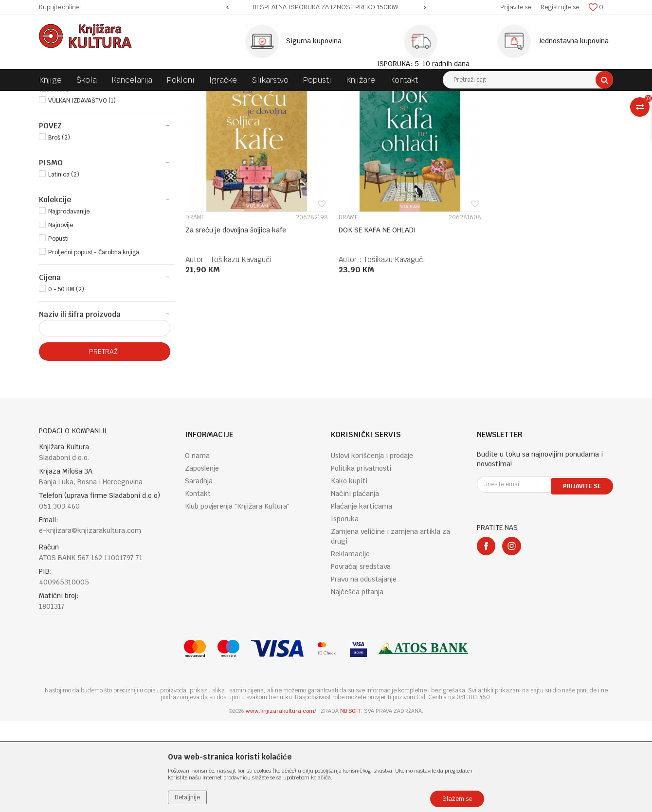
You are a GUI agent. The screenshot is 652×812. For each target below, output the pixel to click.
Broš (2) (59, 229)
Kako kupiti (349, 572)
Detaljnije (187, 797)
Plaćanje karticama (362, 597)
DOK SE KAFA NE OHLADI (370, 314)
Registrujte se (560, 7)
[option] (326, 7)
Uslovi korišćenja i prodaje (372, 547)
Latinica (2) (64, 265)
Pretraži (105, 442)
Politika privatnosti (361, 559)
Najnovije (61, 316)
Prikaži (511, 116)
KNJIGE (55, 139)
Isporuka (345, 610)
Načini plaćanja (355, 584)
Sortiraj (419, 116)
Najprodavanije (69, 302)
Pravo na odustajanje (364, 670)
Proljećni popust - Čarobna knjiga (94, 343)
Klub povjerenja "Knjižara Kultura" (237, 597)
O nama (197, 547)
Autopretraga (376, 116)
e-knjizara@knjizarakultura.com (90, 621)
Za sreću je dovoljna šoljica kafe (236, 314)
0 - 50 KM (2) (66, 380)
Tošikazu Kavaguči (241, 343)
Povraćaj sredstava (361, 657)
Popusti (58, 330)
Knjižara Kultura (60, 98)
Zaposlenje (202, 559)
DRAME (195, 301)
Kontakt (198, 584)
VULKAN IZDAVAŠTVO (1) (82, 192)
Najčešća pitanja (357, 683)
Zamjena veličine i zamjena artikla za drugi (390, 627)
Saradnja (199, 572)
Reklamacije (350, 645)
